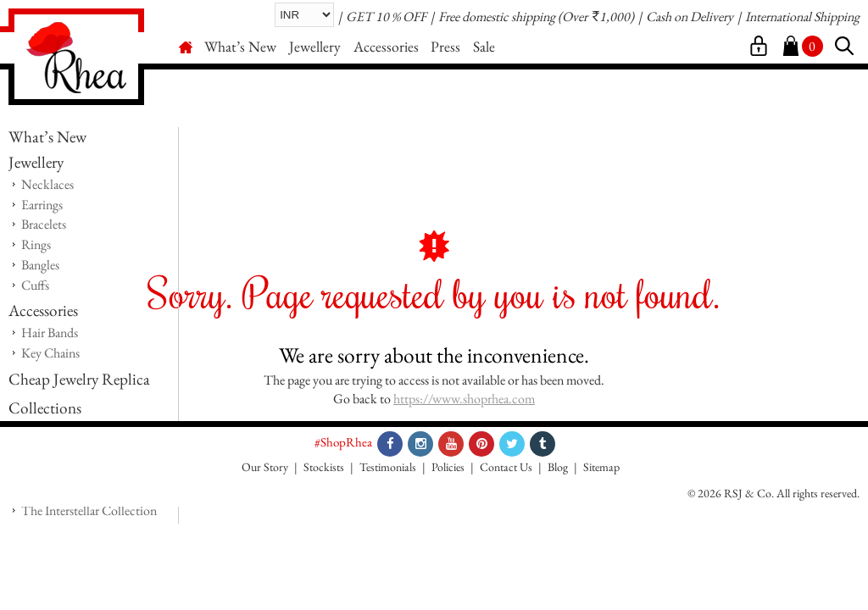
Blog (558, 467)
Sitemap (601, 467)
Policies (448, 467)
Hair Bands (50, 333)
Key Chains (50, 353)
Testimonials (388, 467)
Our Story (265, 467)
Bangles (40, 265)
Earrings (42, 205)
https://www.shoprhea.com (464, 399)
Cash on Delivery (690, 17)
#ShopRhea (343, 442)
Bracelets (44, 224)
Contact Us (506, 467)
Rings (36, 244)
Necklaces (47, 184)
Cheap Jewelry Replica (79, 379)
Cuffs (35, 285)
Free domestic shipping (497, 17)
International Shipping (802, 17)
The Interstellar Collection (89, 510)
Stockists (324, 467)
